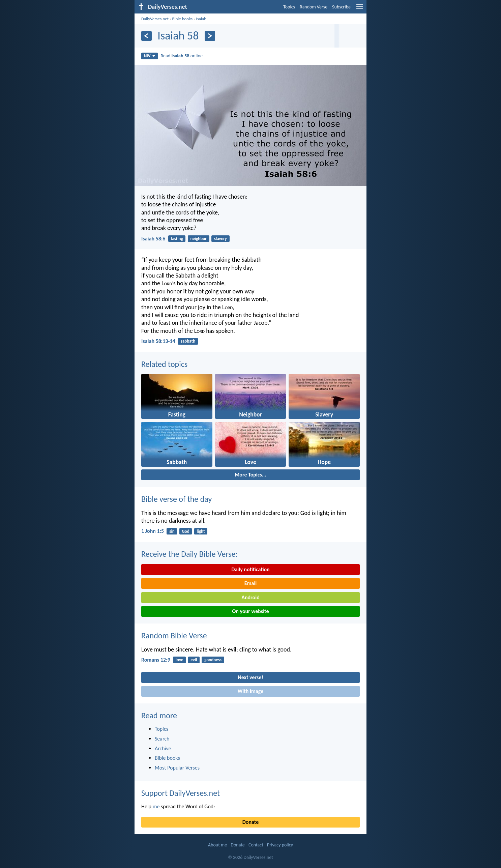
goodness (213, 660)
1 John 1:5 (153, 531)
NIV (150, 56)
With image (251, 691)
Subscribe (341, 7)
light (201, 531)
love (180, 660)
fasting (177, 239)
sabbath (188, 341)
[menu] (360, 9)
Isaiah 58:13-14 (158, 341)
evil (194, 660)
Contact (256, 845)
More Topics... (250, 475)
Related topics (164, 364)
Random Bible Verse (174, 635)
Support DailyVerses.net (181, 793)
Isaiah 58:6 (153, 239)
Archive (163, 748)
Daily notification (250, 569)
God (185, 531)
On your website (251, 611)
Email (251, 583)
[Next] (210, 36)
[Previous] (146, 36)
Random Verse (314, 7)
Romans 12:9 (156, 660)
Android (250, 597)
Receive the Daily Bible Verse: (189, 554)
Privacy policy (280, 845)
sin (172, 531)
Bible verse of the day (176, 499)
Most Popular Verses (177, 768)
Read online (182, 56)
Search (162, 739)
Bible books (182, 19)
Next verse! (250, 677)
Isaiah (201, 19)
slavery (220, 239)
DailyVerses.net (155, 19)
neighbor (198, 239)
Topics (289, 7)
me (156, 806)
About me (217, 845)
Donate (250, 822)
